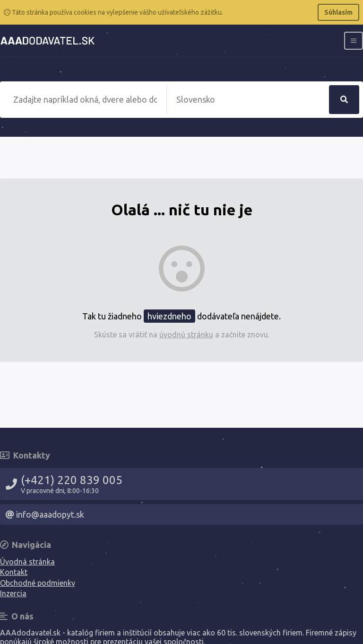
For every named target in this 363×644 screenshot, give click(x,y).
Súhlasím (338, 12)
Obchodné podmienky (38, 583)
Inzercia (13, 593)
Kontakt (14, 572)
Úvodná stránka (27, 562)
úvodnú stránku (186, 335)
